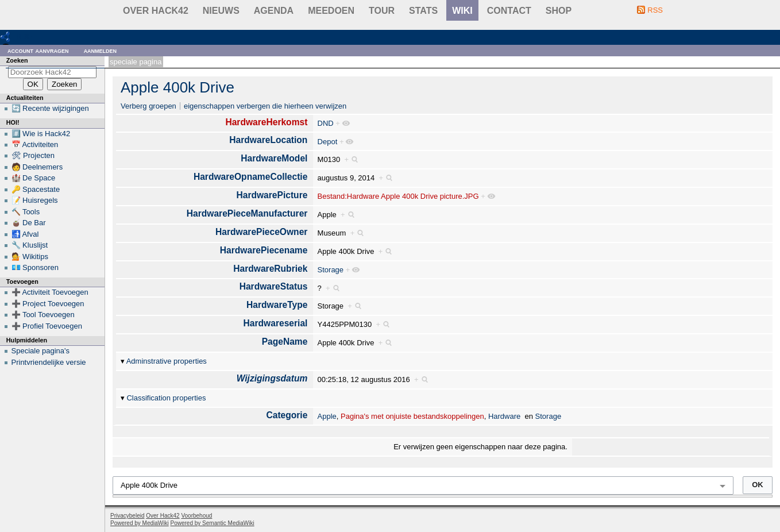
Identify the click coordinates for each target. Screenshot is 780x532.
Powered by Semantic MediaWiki (213, 523)
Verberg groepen (148, 106)
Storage (331, 270)
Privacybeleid (127, 516)
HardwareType (277, 305)
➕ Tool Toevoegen (43, 315)
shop (559, 11)
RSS (655, 10)
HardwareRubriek (270, 269)
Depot (328, 142)
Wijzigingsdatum (272, 378)
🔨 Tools (26, 212)
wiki (462, 11)
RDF (24, 36)
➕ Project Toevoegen (48, 304)
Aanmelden (101, 50)
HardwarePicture (272, 195)
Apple (327, 416)
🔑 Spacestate (36, 189)
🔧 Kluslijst (30, 245)
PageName (285, 342)
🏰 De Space (34, 178)
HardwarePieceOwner (261, 232)
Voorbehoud (196, 516)
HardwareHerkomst (266, 122)
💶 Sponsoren (35, 267)
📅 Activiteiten (35, 144)
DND (326, 123)
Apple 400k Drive (177, 87)
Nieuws (221, 11)
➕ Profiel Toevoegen (47, 326)
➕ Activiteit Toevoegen (50, 292)
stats (423, 11)
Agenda (274, 11)
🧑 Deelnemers (37, 167)
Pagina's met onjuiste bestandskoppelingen (412, 416)
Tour (382, 11)
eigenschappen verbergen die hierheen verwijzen (265, 106)
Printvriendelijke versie (49, 362)
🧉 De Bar (29, 223)
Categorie (287, 415)
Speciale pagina (136, 62)
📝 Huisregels (35, 200)
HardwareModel (274, 158)
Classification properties (166, 398)
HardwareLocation (268, 140)
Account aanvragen (38, 50)
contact (509, 11)
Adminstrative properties (167, 361)
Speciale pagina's (41, 351)
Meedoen (331, 11)
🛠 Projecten (33, 155)
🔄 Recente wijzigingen (50, 108)
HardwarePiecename (264, 250)
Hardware (504, 416)
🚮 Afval (25, 234)
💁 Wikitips (30, 257)
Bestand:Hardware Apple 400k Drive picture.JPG (398, 196)
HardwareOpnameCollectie (250, 177)
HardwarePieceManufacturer (247, 213)
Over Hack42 (156, 11)
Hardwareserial (276, 323)
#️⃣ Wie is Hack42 (41, 134)
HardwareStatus (274, 286)
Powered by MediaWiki (140, 523)
